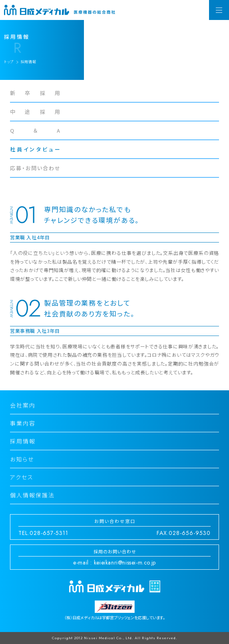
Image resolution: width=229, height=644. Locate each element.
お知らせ (22, 459)
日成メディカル (60, 10)
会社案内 (23, 405)
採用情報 (23, 441)
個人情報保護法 (32, 495)
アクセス (22, 477)
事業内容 (23, 423)
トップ (9, 62)
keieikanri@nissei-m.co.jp (125, 563)
